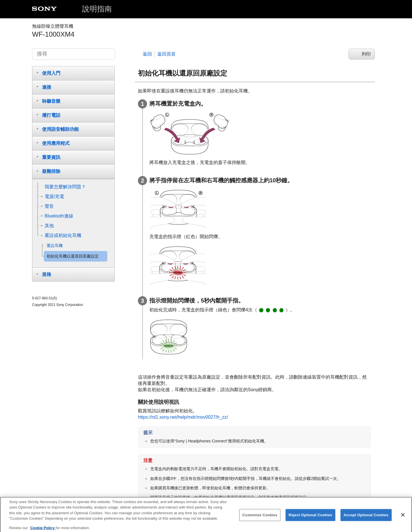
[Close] (403, 518)
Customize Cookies (260, 518)
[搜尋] (74, 54)
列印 (366, 54)
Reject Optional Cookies (311, 518)
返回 (147, 54)
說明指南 (97, 9)
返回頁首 (167, 54)
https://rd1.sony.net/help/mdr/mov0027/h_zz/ (183, 417)
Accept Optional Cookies (366, 518)
